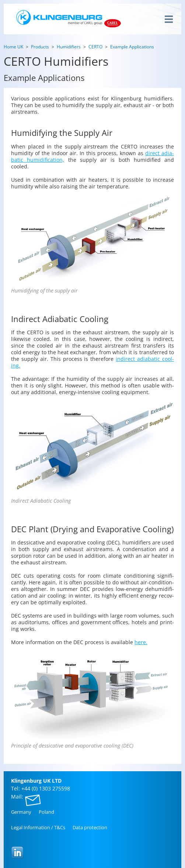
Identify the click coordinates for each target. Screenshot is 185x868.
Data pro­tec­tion (90, 827)
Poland (46, 812)
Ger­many (21, 812)
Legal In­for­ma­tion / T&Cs (38, 827)
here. (141, 642)
